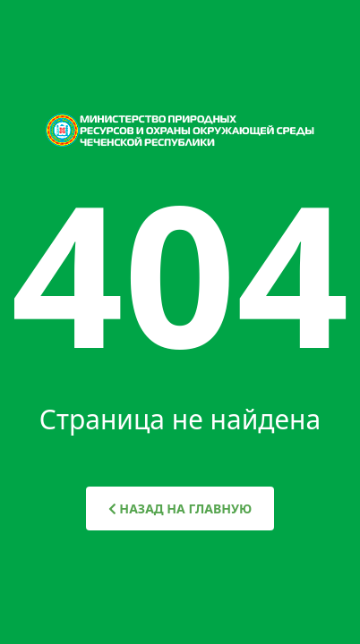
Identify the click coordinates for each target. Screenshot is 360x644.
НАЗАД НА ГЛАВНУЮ (180, 508)
